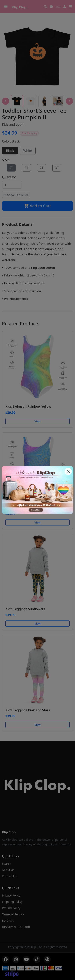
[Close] (68, 471)
